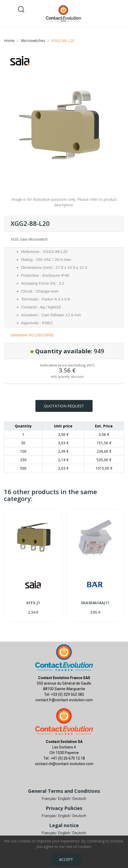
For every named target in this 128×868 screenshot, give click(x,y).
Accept (66, 859)
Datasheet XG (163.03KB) (32, 335)
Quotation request (64, 406)
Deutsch (79, 799)
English (64, 799)
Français (49, 799)
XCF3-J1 (33, 603)
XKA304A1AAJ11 (95, 603)
